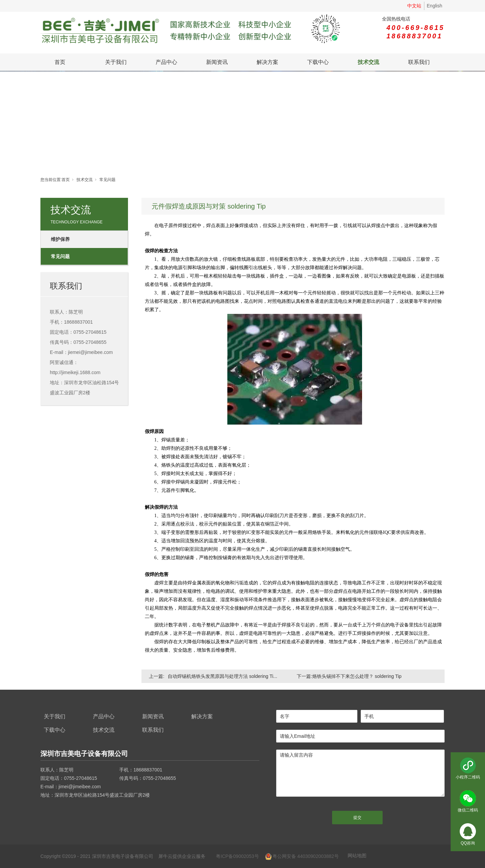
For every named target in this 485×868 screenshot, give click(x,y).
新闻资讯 (217, 62)
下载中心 (318, 62)
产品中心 (166, 62)
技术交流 (368, 62)
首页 (60, 62)
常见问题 (107, 180)
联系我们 (419, 62)
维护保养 (60, 239)
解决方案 (267, 62)
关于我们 (116, 62)
